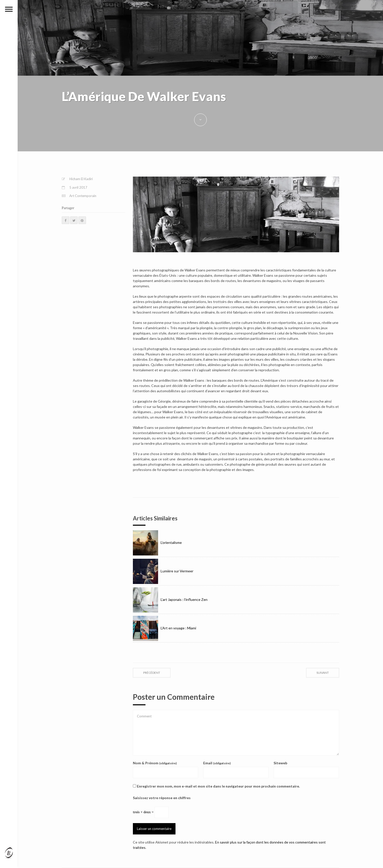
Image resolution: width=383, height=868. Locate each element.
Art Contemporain (83, 196)
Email (217, 763)
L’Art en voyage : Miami (165, 628)
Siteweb (280, 763)
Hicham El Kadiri (81, 179)
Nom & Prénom (155, 763)
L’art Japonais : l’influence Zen (170, 599)
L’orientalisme (157, 542)
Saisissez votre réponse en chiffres (162, 798)
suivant (323, 673)
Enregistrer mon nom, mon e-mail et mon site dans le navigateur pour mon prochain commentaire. (218, 786)
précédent (152, 673)
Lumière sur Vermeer (163, 571)
